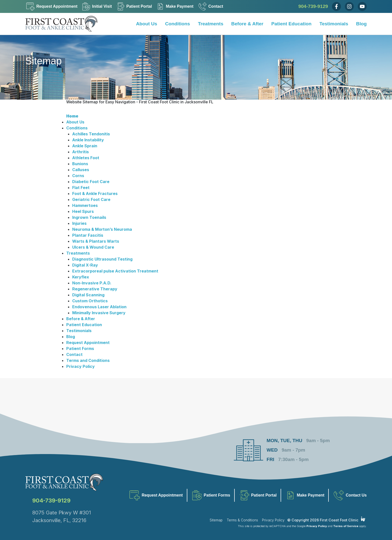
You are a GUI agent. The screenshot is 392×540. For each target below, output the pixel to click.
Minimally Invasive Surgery (99, 313)
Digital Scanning (88, 295)
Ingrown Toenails (89, 217)
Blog (361, 24)
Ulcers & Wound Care (93, 247)
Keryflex (81, 277)
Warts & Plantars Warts (96, 241)
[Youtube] (362, 6)
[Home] (65, 24)
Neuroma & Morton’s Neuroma (102, 229)
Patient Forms (80, 348)
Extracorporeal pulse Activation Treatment (115, 271)
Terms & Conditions (242, 520)
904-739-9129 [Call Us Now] (313, 6)
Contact (74, 354)
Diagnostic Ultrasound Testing (102, 259)
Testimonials (334, 24)
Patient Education (291, 24)
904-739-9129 (51, 500)
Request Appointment (88, 343)
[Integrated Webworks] (363, 519)
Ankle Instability (88, 140)
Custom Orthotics (90, 301)
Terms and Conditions (88, 360)
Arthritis (81, 152)
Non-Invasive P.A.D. (92, 283)
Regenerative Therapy (95, 289)
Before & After (247, 24)
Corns (78, 176)
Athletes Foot (86, 158)
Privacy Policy (81, 366)
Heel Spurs (83, 211)
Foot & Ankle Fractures (95, 193)
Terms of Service (346, 526)
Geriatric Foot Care (91, 199)
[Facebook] (336, 6)
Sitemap (216, 520)
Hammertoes (85, 205)
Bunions (80, 164)
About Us (147, 24)
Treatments (211, 24)
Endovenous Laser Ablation (99, 307)
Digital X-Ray (85, 265)
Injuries (79, 223)
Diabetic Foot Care (91, 182)
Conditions (178, 24)
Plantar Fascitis (88, 235)
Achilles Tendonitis (91, 134)
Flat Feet (81, 188)
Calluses (81, 170)
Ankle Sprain (85, 146)
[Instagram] (349, 6)
